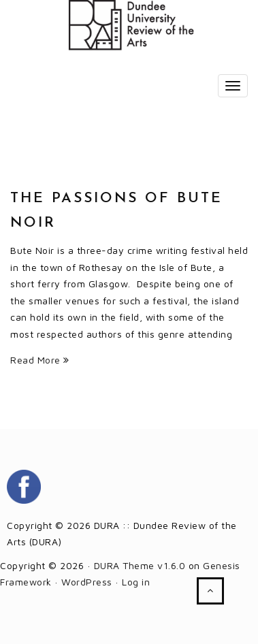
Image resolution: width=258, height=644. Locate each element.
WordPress (87, 582)
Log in (136, 582)
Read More (40, 360)
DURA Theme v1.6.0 (140, 565)
